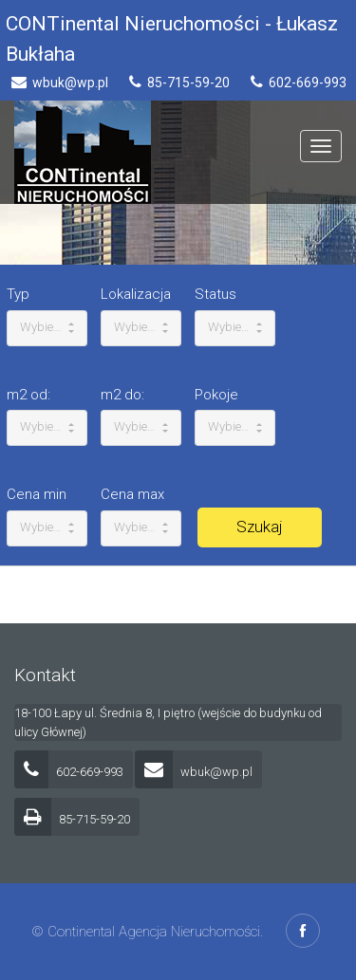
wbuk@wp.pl (194, 772)
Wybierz (47, 327)
